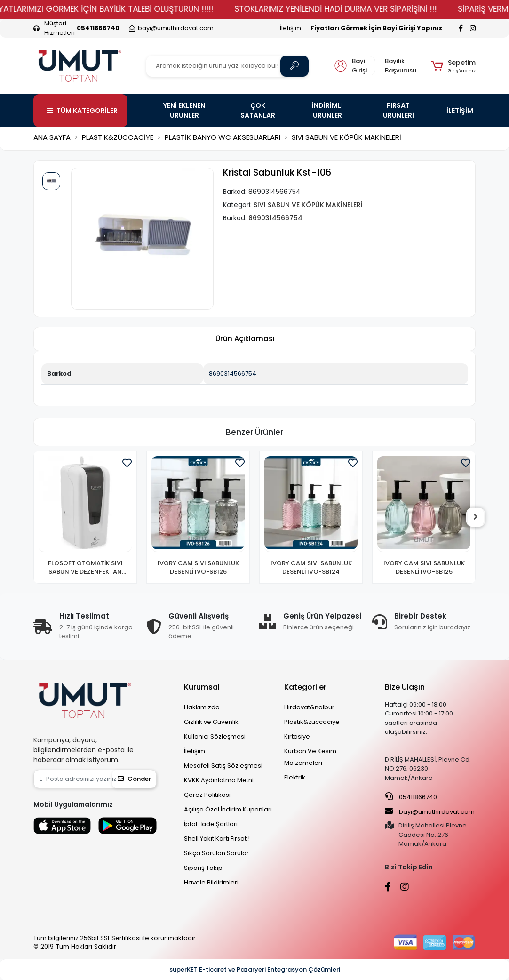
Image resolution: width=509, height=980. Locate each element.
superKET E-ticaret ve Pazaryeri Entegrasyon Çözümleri (255, 969)
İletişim (290, 28)
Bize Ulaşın (405, 687)
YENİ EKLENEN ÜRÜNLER (184, 110)
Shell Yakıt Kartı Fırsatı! (217, 839)
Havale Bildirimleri (211, 882)
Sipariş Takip (203, 868)
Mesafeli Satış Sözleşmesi (223, 766)
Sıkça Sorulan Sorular (216, 853)
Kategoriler (305, 687)
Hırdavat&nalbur (309, 707)
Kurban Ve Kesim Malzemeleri (310, 757)
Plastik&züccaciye (312, 722)
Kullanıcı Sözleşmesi (215, 736)
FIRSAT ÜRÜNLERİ (398, 110)
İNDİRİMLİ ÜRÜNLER (327, 110)
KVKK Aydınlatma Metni (219, 780)
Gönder (134, 779)
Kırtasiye (297, 736)
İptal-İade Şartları (211, 824)
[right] (476, 517)
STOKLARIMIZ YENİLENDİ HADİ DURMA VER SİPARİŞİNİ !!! (360, 9)
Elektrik (295, 777)
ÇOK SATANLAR (258, 110)
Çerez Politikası (207, 795)
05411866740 (411, 797)
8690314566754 (233, 374)
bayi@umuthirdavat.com (430, 811)
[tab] (245, 339)
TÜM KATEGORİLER (82, 111)
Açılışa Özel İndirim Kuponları (228, 809)
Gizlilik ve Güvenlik (211, 722)
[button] (453, 66)
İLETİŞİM (460, 111)
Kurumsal (202, 687)
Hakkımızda (202, 707)
